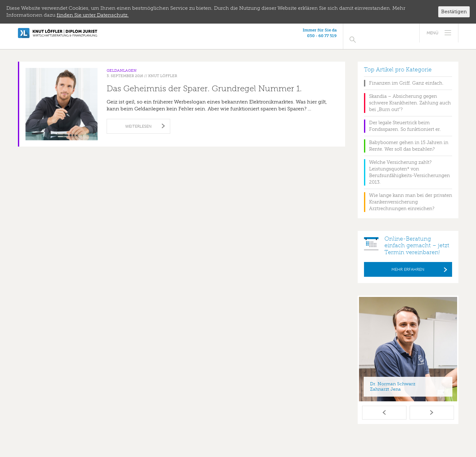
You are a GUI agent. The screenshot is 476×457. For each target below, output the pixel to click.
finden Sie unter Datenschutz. (93, 15)
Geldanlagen (122, 64)
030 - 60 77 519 (379, 36)
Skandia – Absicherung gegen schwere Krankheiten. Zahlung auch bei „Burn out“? (410, 96)
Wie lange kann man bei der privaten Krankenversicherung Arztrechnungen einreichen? (411, 195)
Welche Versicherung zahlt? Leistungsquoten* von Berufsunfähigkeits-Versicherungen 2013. (409, 166)
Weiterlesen (138, 120)
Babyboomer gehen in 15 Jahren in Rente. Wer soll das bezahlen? (409, 139)
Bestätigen (454, 11)
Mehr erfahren (408, 263)
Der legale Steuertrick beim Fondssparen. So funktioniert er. (405, 119)
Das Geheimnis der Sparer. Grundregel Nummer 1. (204, 82)
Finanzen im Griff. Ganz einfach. (406, 76)
